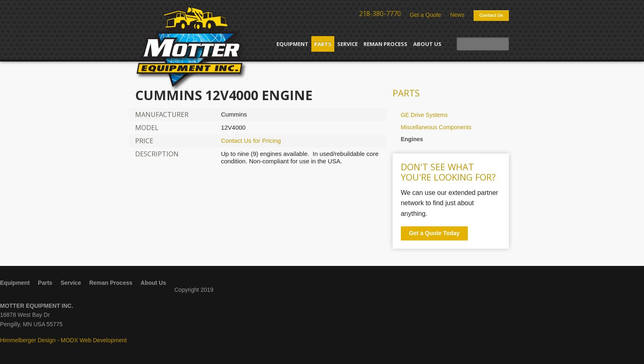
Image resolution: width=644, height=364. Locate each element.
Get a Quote (425, 15)
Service (347, 44)
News (457, 15)
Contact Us (491, 15)
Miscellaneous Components (436, 127)
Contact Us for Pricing (251, 141)
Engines (412, 139)
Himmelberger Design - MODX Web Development (63, 340)
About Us (427, 44)
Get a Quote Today (434, 233)
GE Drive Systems (424, 115)
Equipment (292, 44)
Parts (323, 44)
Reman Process (385, 44)
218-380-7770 (380, 14)
